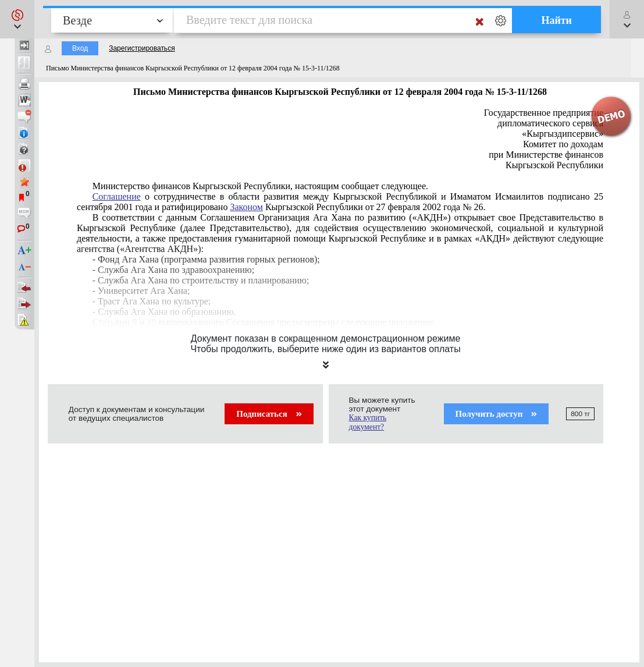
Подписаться (269, 414)
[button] (17, 19)
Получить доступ (497, 414)
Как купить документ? (368, 422)
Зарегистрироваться (142, 48)
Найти (556, 20)
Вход (80, 48)
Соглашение (117, 196)
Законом (246, 207)
